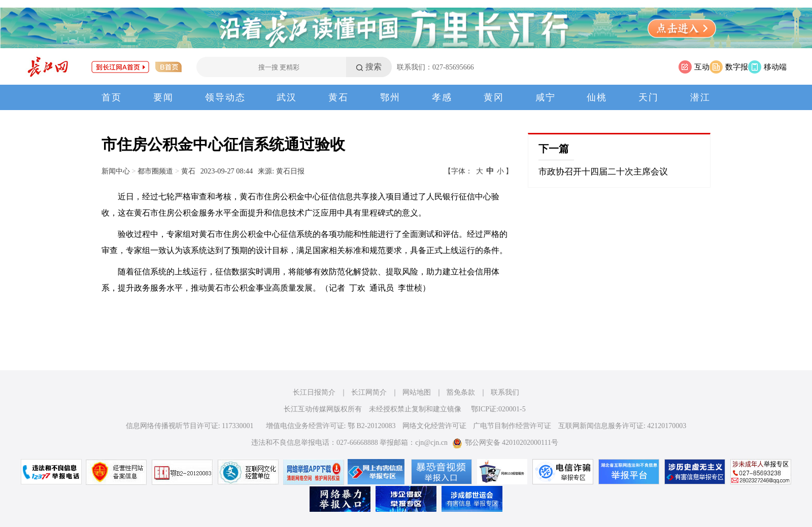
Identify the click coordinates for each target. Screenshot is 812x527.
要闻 (163, 97)
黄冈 (494, 97)
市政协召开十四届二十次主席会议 (603, 172)
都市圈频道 (155, 171)
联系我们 (505, 392)
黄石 (339, 97)
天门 (649, 97)
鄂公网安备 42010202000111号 (505, 443)
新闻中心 (116, 171)
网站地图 (417, 392)
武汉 (287, 97)
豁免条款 (461, 392)
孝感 (442, 97)
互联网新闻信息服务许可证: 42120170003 (622, 426)
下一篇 (554, 149)
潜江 (700, 97)
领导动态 (225, 97)
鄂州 (390, 97)
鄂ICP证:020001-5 (498, 409)
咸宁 (546, 97)
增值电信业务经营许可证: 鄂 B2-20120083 (331, 426)
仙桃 (597, 97)
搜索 (374, 67)
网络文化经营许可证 (434, 426)
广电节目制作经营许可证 (512, 426)
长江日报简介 (314, 392)
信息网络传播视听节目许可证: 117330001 (190, 426)
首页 (112, 97)
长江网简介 (369, 392)
